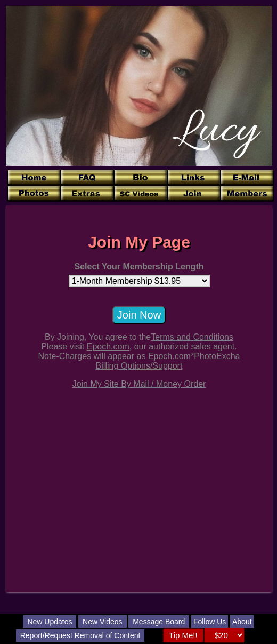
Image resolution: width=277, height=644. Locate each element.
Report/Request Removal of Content (80, 635)
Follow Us (210, 622)
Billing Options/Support (139, 366)
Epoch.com (108, 347)
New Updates (50, 622)
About (242, 622)
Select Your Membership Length (139, 267)
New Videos (102, 622)
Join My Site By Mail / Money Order (139, 384)
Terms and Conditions (192, 337)
